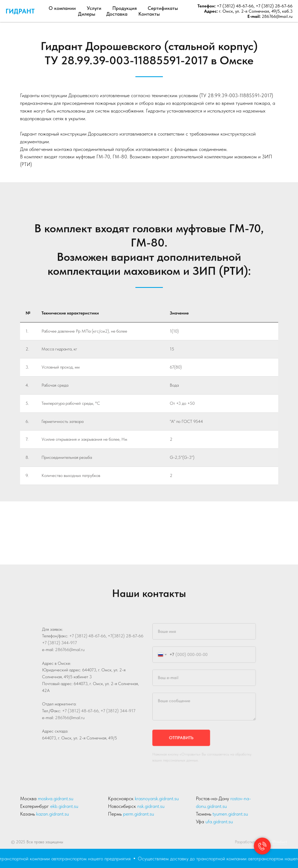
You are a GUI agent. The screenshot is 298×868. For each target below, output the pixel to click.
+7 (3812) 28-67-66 (274, 6)
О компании (62, 8)
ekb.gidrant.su (64, 806)
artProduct (277, 842)
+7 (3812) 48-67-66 (235, 6)
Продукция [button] (125, 8)
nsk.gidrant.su (151, 806)
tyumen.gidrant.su (230, 814)
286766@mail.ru (277, 16)
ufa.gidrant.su (219, 821)
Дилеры (87, 14)
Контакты (149, 14)
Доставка (117, 14)
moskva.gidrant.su (56, 798)
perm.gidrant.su (139, 814)
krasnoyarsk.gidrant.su (157, 798)
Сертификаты (163, 8)
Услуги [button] (94, 8)
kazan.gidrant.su (53, 814)
